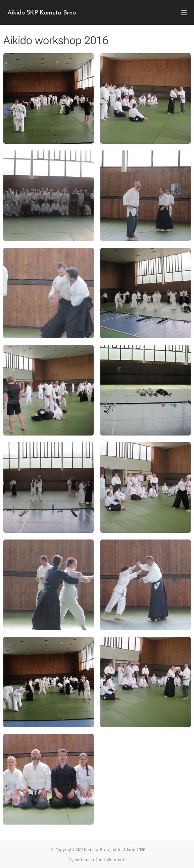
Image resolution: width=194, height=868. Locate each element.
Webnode (116, 860)
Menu (184, 13)
